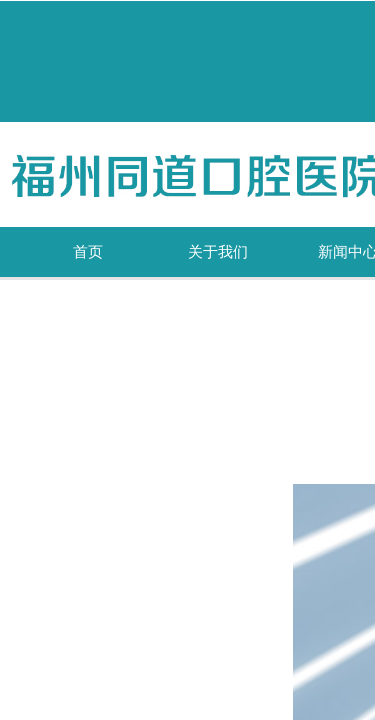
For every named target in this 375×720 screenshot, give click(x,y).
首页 (88, 252)
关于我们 (218, 252)
